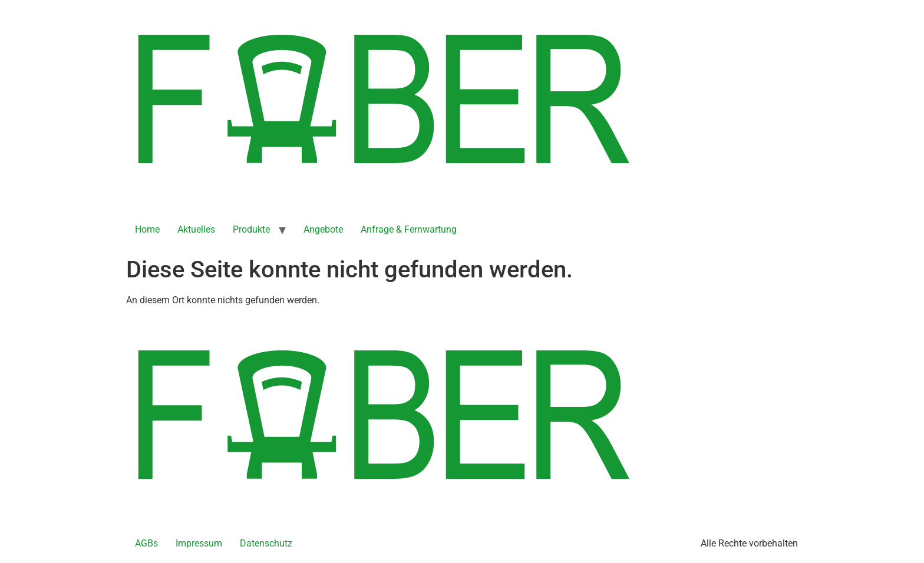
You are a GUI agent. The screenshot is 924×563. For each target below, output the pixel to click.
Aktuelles (196, 229)
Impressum (199, 543)
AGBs (146, 543)
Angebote (323, 229)
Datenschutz (266, 543)
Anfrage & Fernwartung (409, 229)
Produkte (251, 229)
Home (147, 229)
